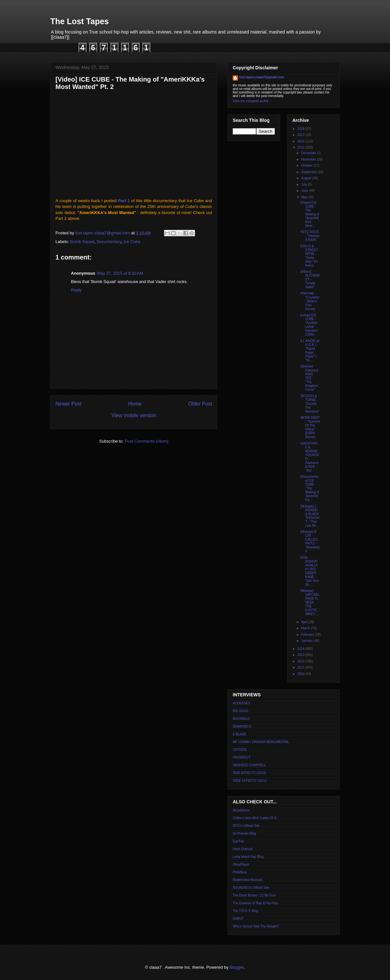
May (305, 197)
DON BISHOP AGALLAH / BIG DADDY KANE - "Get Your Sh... (310, 571)
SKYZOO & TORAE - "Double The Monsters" (310, 404)
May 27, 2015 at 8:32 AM (120, 273)
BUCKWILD (241, 719)
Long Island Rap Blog (248, 857)
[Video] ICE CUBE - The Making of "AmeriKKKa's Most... (310, 214)
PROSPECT (242, 757)
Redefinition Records (248, 880)
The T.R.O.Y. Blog (245, 911)
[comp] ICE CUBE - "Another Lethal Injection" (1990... (309, 325)
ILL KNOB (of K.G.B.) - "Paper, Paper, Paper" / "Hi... (310, 351)
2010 (301, 674)
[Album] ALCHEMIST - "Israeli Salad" (310, 279)
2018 (301, 129)
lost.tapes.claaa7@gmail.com (262, 77)
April (305, 622)
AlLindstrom (241, 810)
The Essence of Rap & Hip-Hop (255, 903)
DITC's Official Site (246, 826)
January (307, 641)
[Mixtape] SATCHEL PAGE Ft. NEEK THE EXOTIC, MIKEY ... (310, 602)
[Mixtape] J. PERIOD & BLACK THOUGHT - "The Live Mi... (310, 516)
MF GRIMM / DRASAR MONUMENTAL (261, 742)
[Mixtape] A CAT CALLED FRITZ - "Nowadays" (310, 541)
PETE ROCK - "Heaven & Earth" (310, 236)
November (309, 159)
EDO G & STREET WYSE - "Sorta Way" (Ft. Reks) (309, 256)
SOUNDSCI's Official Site (251, 888)
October (307, 166)
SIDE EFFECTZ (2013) (249, 773)
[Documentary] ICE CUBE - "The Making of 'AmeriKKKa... (310, 488)
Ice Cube (132, 242)
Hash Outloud (243, 849)
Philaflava (240, 872)
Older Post (200, 404)
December (309, 153)
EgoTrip (238, 841)
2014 (301, 649)
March (306, 628)
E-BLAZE (239, 734)
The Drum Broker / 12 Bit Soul (254, 895)
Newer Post (68, 404)
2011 (301, 667)
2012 (301, 661)
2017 (301, 135)
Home (135, 404)
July (304, 185)
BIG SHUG (241, 711)
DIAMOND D (242, 726)
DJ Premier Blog (244, 833)
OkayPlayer (241, 864)
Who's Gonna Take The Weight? (256, 926)
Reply (76, 290)
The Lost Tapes (80, 21)
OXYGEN (240, 750)
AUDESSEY (241, 703)
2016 (301, 141)
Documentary (109, 242)
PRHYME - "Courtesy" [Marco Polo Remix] (310, 301)
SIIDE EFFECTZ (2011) (250, 781)
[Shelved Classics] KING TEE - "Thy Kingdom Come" (309, 378)
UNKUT (238, 919)
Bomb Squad (82, 242)
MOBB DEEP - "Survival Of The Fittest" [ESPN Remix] (310, 427)
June (305, 191)
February (308, 635)
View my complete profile (251, 101)
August (307, 178)
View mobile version (134, 415)
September (309, 172)
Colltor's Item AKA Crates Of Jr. (255, 818)
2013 (301, 655)
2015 (301, 147)
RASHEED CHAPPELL (249, 765)
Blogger (237, 967)
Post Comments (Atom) (146, 441)
